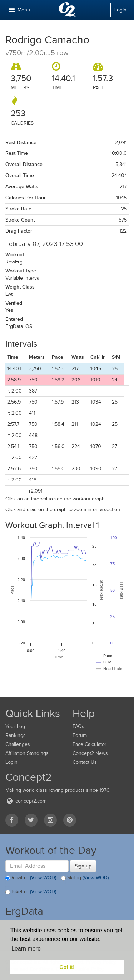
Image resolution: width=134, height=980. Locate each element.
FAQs (78, 726)
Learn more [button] (26, 949)
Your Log (15, 726)
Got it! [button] (67, 967)
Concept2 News (90, 753)
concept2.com (26, 801)
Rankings (16, 735)
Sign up (83, 866)
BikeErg (31, 892)
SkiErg (85, 878)
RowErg (31, 878)
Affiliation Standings (27, 753)
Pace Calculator (90, 744)
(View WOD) (43, 878)
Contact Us (85, 762)
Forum (80, 735)
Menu (19, 12)
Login (120, 10)
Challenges (18, 744)
